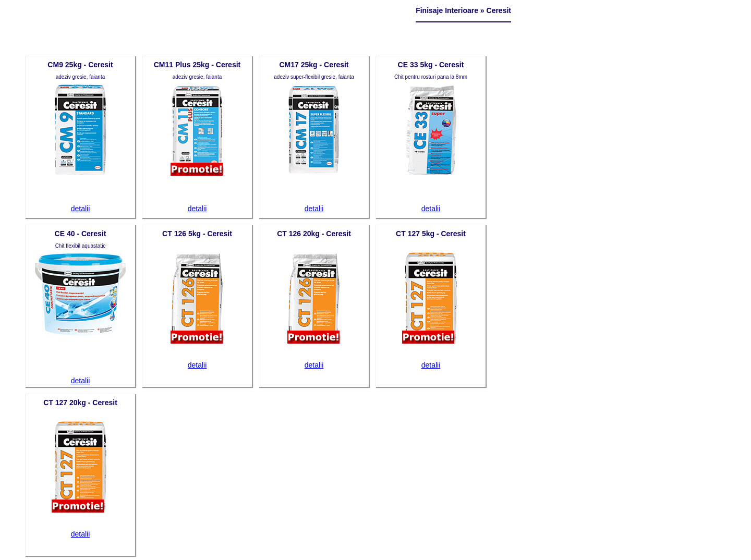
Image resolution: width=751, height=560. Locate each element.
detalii (81, 209)
